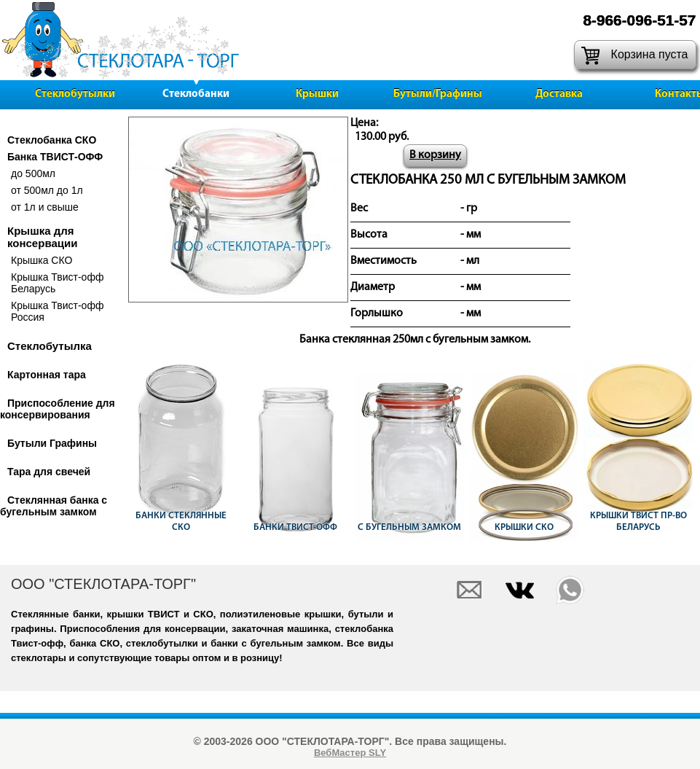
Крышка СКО (42, 260)
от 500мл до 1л (47, 190)
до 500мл (33, 173)
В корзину (435, 155)
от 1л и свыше (45, 207)
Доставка (559, 94)
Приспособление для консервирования (58, 409)
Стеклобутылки (75, 94)
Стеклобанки (196, 94)
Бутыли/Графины (438, 94)
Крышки (317, 94)
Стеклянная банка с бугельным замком (54, 506)
